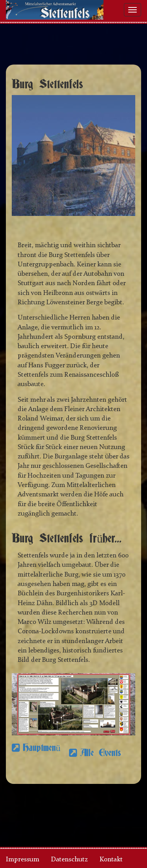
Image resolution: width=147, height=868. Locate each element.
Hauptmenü (36, 753)
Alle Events (101, 753)
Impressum (23, 860)
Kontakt (111, 860)
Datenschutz (69, 860)
